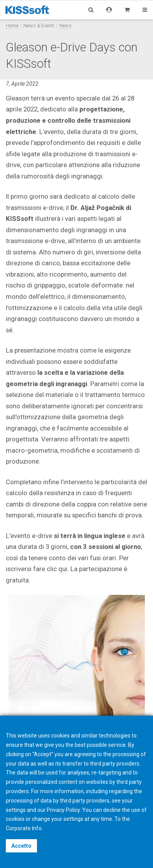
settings (73, 819)
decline (112, 810)
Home (12, 26)
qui (63, 569)
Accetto (21, 846)
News (65, 26)
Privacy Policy (63, 810)
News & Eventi (39, 26)
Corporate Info (24, 828)
